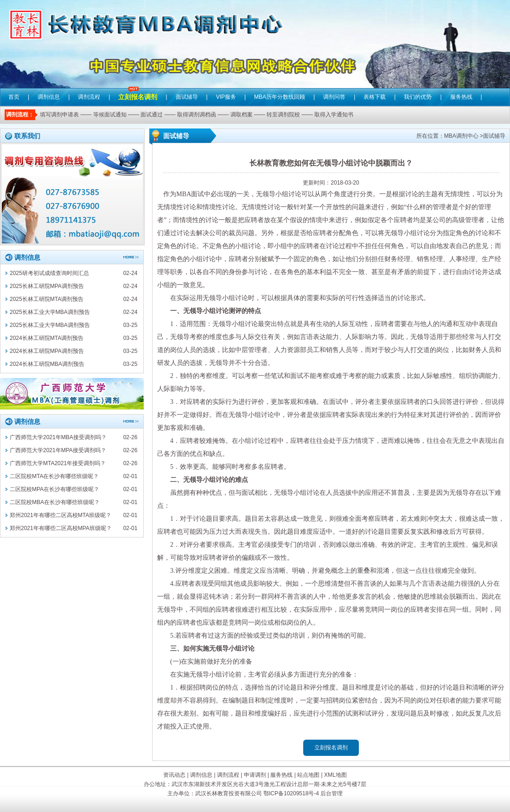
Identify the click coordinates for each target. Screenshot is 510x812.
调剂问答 (334, 97)
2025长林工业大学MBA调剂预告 (50, 312)
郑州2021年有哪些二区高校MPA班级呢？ (61, 528)
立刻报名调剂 (138, 90)
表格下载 (375, 97)
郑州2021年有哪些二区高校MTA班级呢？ (61, 515)
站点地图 (308, 775)
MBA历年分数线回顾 (280, 97)
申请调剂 (255, 775)
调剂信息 (49, 97)
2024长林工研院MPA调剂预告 (47, 351)
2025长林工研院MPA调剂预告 (47, 286)
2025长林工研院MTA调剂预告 (47, 299)
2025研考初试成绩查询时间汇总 (49, 273)
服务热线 (461, 97)
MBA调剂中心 (461, 136)
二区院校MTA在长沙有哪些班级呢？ (54, 476)
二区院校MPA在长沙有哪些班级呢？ (54, 489)
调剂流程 (89, 97)
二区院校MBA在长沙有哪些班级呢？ (55, 502)
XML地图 (335, 775)
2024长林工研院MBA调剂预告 (47, 364)
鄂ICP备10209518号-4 (291, 793)
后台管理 (331, 793)
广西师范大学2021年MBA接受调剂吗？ (58, 437)
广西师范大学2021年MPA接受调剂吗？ (58, 450)
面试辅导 (187, 97)
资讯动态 (174, 775)
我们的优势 (418, 97)
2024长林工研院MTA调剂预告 (47, 338)
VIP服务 (226, 97)
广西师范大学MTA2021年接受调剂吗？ (58, 463)
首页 (14, 97)
